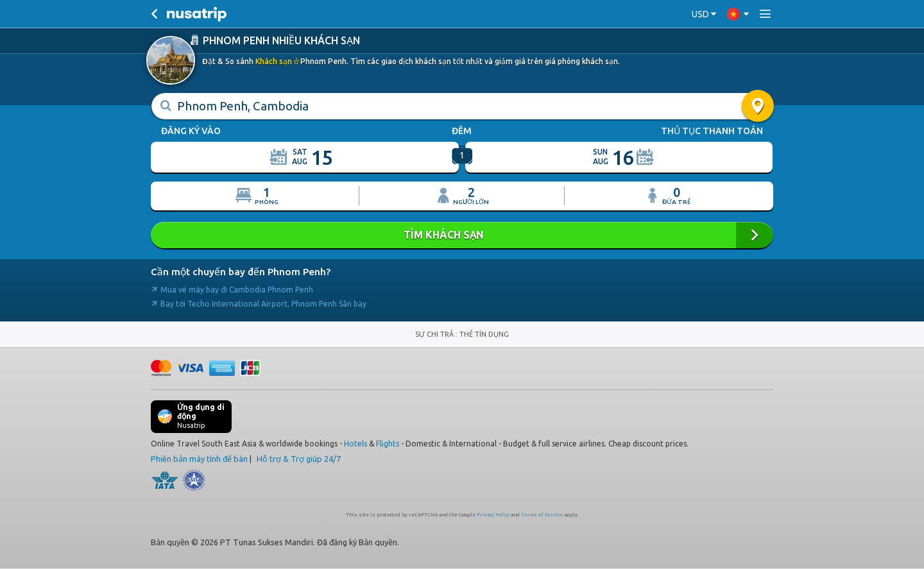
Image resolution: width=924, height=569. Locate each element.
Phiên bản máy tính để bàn (199, 459)
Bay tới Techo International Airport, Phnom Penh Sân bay (259, 304)
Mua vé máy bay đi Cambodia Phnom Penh (232, 290)
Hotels (355, 444)
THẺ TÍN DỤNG (484, 334)
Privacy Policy (493, 515)
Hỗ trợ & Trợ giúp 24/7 (299, 459)
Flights (388, 444)
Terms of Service (542, 515)
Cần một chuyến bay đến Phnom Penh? (241, 272)
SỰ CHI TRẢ (435, 334)
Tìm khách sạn (462, 235)
